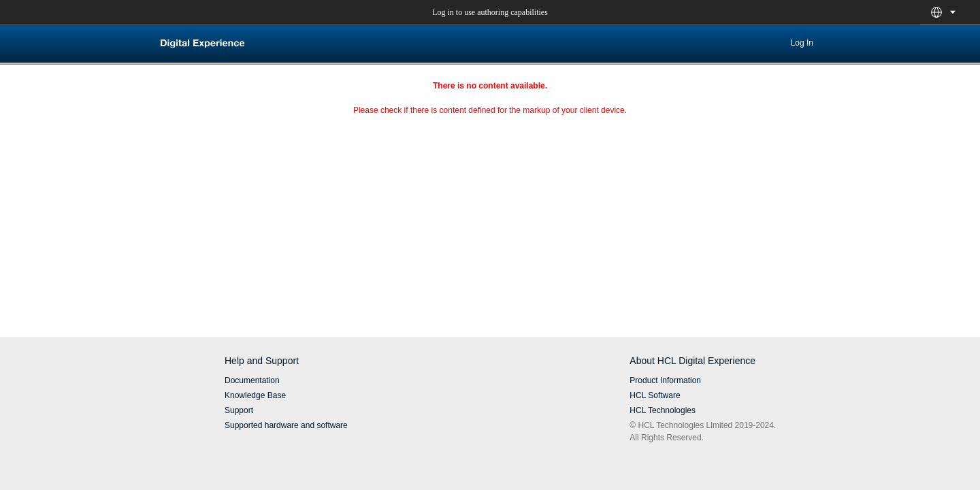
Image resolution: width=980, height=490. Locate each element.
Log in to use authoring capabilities (490, 12)
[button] (936, 12)
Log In (802, 43)
